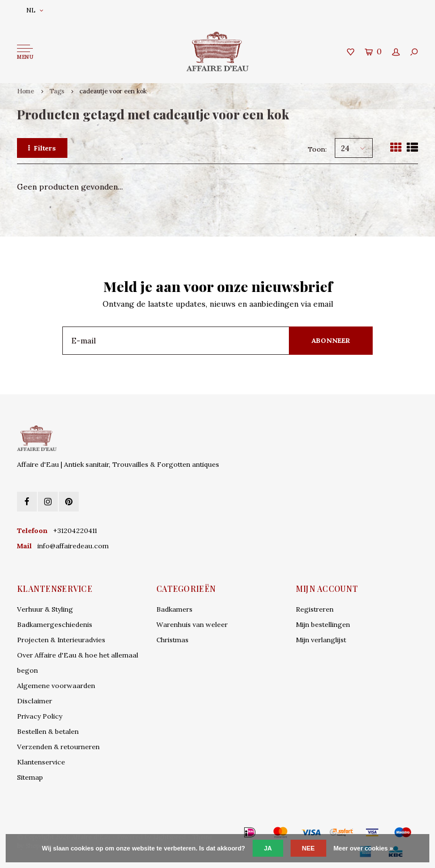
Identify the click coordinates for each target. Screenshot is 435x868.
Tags (57, 91)
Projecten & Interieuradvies (61, 640)
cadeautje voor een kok (113, 91)
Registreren (315, 609)
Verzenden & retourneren (58, 747)
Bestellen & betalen (48, 731)
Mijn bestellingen (323, 624)
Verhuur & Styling (45, 609)
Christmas (172, 640)
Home (25, 91)
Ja (268, 848)
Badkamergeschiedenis (55, 624)
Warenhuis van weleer (192, 624)
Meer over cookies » (363, 848)
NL (35, 10)
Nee (308, 848)
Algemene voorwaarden (56, 686)
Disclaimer (35, 701)
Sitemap (30, 777)
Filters (42, 148)
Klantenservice (41, 762)
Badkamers (174, 609)
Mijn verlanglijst (321, 640)
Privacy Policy (40, 716)
